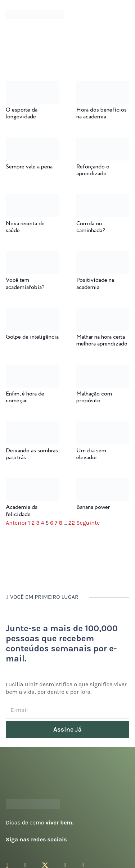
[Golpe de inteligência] (32, 313)
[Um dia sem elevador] (103, 426)
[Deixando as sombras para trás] (32, 426)
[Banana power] (103, 483)
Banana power (93, 507)
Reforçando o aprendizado (93, 170)
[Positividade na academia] (103, 256)
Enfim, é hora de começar (25, 397)
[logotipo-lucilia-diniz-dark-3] (35, 15)
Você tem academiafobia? (25, 284)
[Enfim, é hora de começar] (32, 369)
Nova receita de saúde (25, 227)
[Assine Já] (67, 730)
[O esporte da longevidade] (32, 86)
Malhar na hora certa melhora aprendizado (102, 340)
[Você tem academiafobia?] (32, 256)
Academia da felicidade (22, 511)
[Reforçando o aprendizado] (103, 142)
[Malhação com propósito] (103, 369)
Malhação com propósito (94, 397)
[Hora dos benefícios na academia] (103, 86)
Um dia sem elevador (91, 454)
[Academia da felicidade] (32, 483)
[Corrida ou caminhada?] (103, 199)
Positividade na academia (95, 284)
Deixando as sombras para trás (32, 454)
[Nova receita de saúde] (32, 199)
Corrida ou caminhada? (91, 227)
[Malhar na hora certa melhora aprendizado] (103, 313)
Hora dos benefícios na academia (102, 113)
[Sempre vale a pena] (32, 142)
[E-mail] (67, 710)
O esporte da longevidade (22, 113)
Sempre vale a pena (29, 167)
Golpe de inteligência (32, 337)
